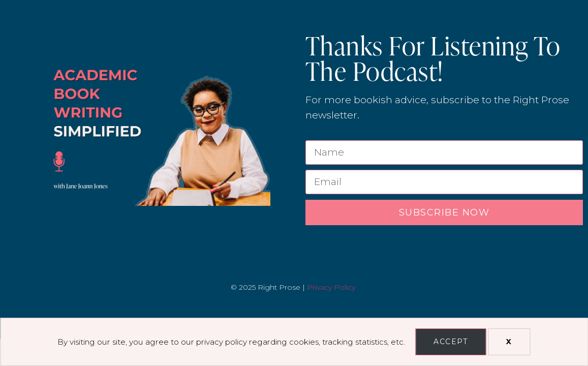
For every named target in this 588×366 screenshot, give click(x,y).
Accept (451, 342)
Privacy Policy (331, 287)
